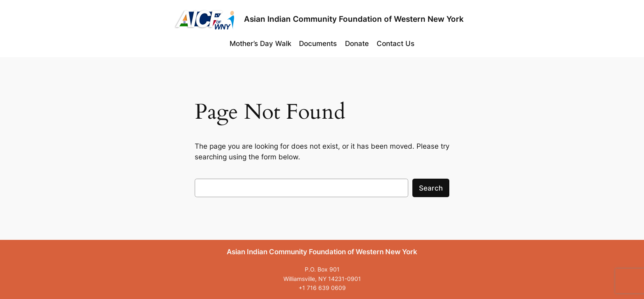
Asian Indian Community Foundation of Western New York (354, 19)
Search (431, 188)
